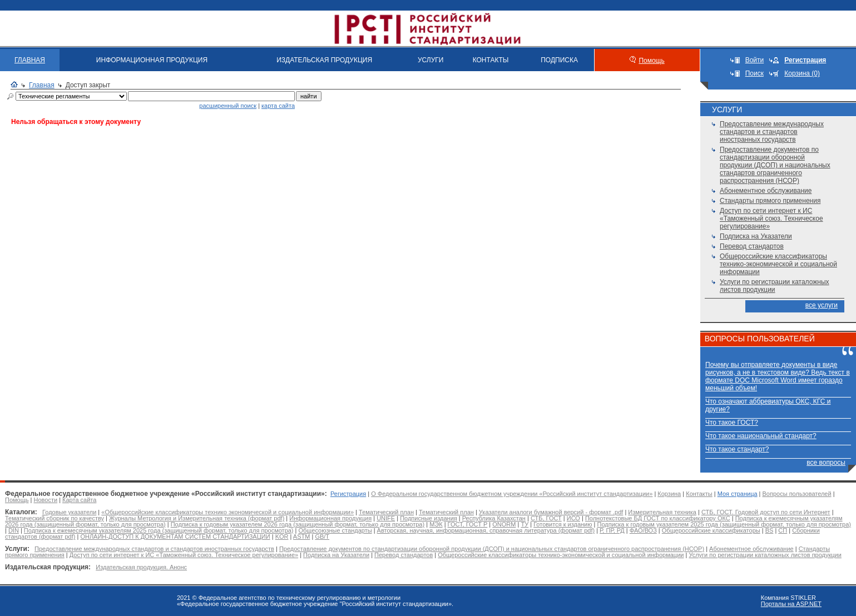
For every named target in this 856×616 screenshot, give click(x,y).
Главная (42, 85)
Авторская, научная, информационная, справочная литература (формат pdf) (486, 530)
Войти (755, 60)
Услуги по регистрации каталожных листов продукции (775, 286)
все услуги (822, 305)
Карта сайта (79, 500)
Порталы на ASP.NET (791, 604)
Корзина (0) (802, 73)
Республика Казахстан (494, 518)
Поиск (754, 73)
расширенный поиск (228, 106)
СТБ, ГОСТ (546, 518)
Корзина (669, 494)
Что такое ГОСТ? (732, 423)
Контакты (699, 494)
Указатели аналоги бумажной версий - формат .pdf (551, 512)
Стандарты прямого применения (770, 201)
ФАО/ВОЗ (643, 530)
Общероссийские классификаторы (711, 530)
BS (770, 530)
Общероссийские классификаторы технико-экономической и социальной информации (778, 264)
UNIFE (386, 518)
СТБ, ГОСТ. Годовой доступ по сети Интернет (766, 512)
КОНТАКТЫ (491, 60)
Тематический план (386, 512)
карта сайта (278, 106)
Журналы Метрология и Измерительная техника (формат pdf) (197, 518)
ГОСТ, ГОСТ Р (468, 524)
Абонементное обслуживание (766, 191)
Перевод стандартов (752, 246)
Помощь (651, 61)
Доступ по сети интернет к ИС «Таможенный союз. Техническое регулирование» (771, 218)
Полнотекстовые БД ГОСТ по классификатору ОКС (658, 518)
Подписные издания (429, 518)
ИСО (573, 518)
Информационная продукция (330, 518)
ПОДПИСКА (559, 60)
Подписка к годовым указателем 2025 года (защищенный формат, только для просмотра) (724, 524)
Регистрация (348, 494)
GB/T (322, 536)
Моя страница (738, 494)
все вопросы (826, 463)
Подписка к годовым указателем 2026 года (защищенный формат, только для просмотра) (298, 524)
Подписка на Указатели (756, 236)
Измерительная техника (662, 512)
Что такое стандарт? (737, 449)
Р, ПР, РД (612, 530)
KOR (282, 536)
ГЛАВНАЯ (30, 60)
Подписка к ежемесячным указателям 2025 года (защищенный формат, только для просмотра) (159, 530)
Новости (45, 500)
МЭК (436, 524)
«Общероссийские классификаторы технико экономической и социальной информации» (227, 512)
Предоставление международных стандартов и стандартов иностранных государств (772, 132)
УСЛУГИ (431, 60)
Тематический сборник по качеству (55, 518)
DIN (14, 530)
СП (783, 530)
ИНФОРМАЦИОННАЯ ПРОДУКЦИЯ (152, 60)
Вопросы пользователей (797, 494)
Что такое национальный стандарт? (761, 436)
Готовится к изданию (563, 524)
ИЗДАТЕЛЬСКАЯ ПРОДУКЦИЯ (324, 60)
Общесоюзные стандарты (335, 530)
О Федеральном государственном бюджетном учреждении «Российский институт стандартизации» (512, 494)
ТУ (525, 524)
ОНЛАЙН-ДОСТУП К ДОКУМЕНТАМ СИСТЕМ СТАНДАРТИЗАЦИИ (175, 536)
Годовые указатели (69, 512)
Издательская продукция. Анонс (141, 567)
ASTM (302, 536)
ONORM (504, 524)
